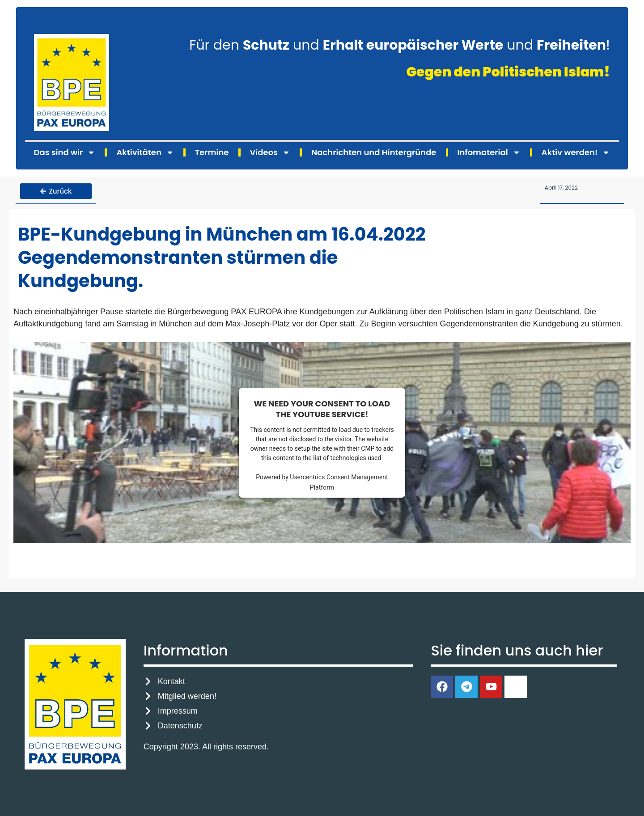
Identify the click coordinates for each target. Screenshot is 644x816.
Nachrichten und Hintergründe (374, 152)
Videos (270, 152)
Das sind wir (65, 152)
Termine (212, 152)
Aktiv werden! (576, 152)
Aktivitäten (145, 152)
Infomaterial (489, 152)
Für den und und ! (400, 45)
